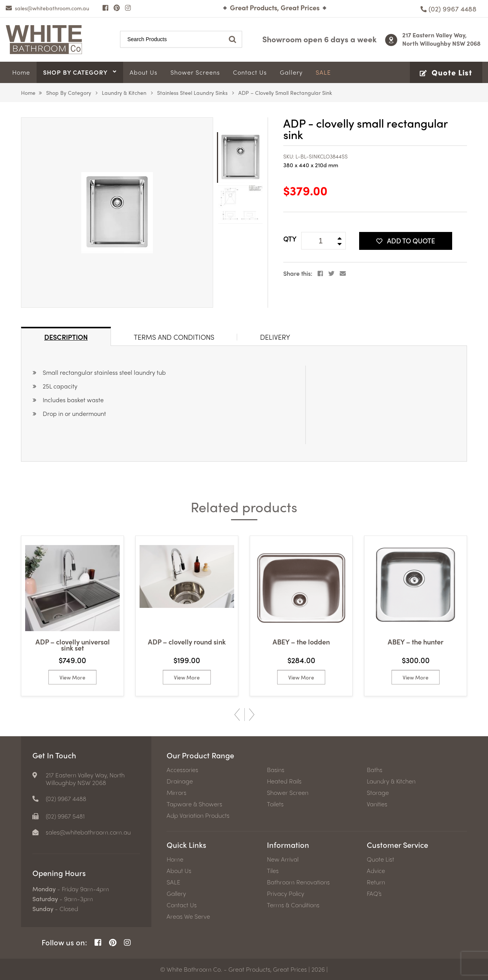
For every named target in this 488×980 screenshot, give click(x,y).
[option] (117, 213)
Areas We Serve (188, 916)
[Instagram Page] (128, 8)
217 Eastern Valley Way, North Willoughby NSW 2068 (441, 39)
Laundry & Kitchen (124, 93)
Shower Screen (288, 793)
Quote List (380, 859)
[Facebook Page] (105, 8)
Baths (375, 770)
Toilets (275, 804)
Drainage (180, 781)
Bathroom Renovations (298, 882)
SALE (173, 882)
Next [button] (252, 715)
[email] (47, 8)
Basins (276, 770)
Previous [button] (237, 715)
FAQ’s (374, 894)
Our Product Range (200, 755)
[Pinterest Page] (117, 8)
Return (376, 882)
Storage (378, 793)
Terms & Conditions (293, 905)
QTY (290, 239)
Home (28, 93)
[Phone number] (449, 9)
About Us (179, 871)
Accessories (182, 770)
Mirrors (177, 793)
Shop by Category (69, 93)
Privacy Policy (286, 894)
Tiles (273, 871)
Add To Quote (406, 241)
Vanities (377, 804)
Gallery (176, 894)
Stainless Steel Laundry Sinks (192, 93)
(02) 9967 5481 (65, 816)
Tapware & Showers (194, 804)
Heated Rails (284, 781)
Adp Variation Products (198, 815)
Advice (376, 871)
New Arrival (283, 859)
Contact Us (182, 905)
